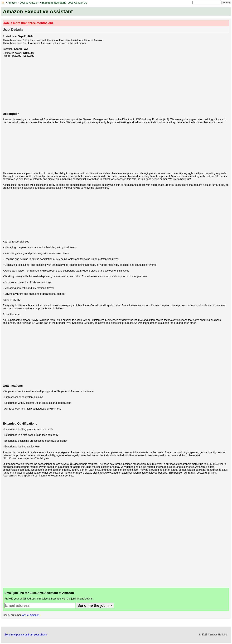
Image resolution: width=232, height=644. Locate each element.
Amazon (12, 3)
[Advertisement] (100, 86)
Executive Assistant (54, 3)
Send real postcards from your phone (26, 635)
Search (226, 3)
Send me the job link (95, 605)
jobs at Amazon (31, 615)
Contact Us (80, 3)
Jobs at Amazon (29, 3)
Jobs (71, 3)
